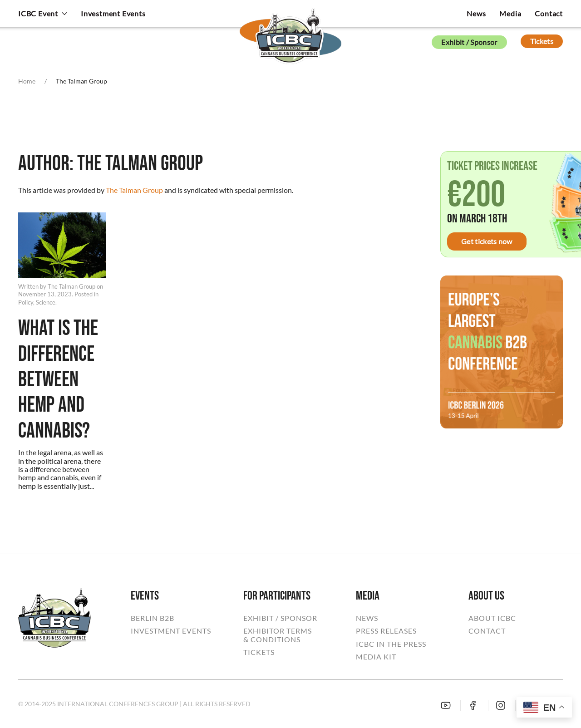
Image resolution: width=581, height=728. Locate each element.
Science (46, 302)
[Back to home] (290, 30)
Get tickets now (487, 241)
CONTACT (487, 631)
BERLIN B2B (153, 618)
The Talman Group (134, 190)
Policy (26, 302)
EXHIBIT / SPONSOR (280, 618)
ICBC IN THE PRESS (391, 644)
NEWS (367, 618)
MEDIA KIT (376, 657)
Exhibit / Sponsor (469, 42)
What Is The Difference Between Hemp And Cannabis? (58, 380)
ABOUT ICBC (492, 618)
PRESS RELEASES (386, 631)
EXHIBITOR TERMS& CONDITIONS (278, 635)
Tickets (542, 41)
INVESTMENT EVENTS (171, 631)
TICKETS (259, 652)
